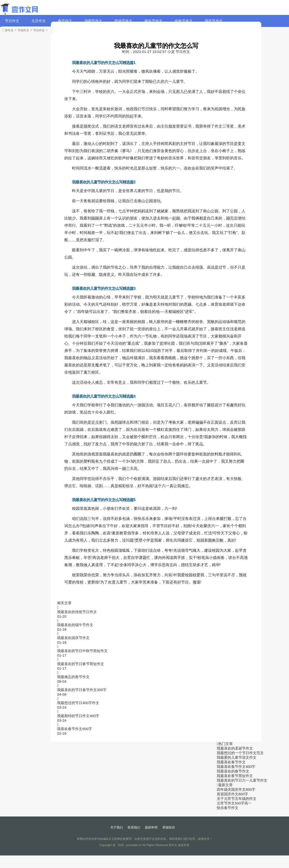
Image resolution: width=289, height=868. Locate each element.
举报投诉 (169, 827)
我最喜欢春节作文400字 (236, 767)
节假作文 (23, 30)
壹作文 (9, 30)
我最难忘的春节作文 (73, 677)
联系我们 (134, 827)
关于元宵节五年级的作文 (237, 799)
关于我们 (117, 827)
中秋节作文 (184, 21)
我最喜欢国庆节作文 (73, 638)
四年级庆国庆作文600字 (236, 789)
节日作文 (12, 21)
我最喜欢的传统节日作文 (77, 612)
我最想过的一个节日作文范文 (240, 753)
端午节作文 (154, 21)
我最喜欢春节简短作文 (235, 776)
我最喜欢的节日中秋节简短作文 (82, 651)
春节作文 (65, 21)
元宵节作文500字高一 (234, 803)
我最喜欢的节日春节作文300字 (82, 690)
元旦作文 (39, 21)
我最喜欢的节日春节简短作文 (81, 664)
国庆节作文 (214, 21)
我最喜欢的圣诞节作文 (235, 748)
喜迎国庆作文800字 (232, 794)
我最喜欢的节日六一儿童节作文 (242, 780)
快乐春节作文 (228, 808)
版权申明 (151, 827)
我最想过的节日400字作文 (78, 703)
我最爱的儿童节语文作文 (237, 757)
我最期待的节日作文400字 (78, 716)
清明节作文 (93, 21)
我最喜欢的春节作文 (233, 771)
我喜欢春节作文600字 (75, 729)
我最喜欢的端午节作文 (75, 625)
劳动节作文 (123, 21)
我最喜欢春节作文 (231, 762)
